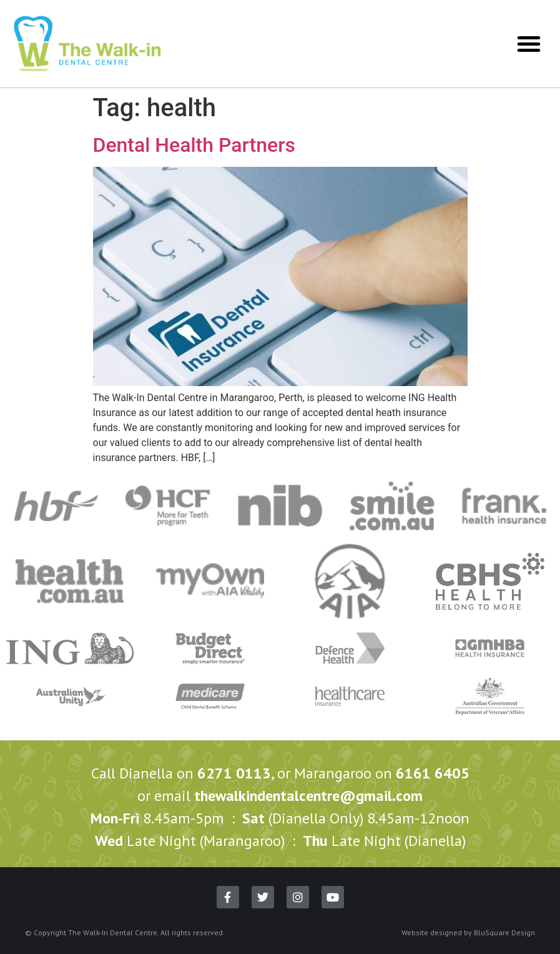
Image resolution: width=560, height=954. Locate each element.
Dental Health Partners (194, 145)
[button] (529, 44)
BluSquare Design (504, 932)
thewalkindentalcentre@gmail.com (308, 796)
